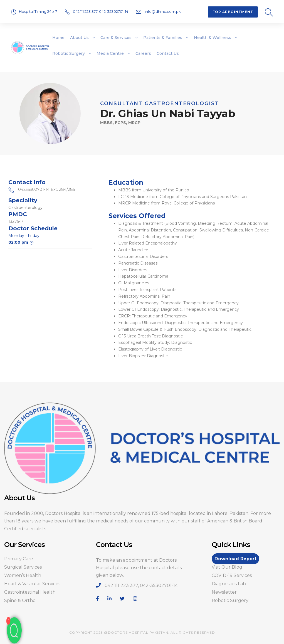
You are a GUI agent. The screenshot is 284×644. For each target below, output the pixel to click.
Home (58, 38)
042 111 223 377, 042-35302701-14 (101, 11)
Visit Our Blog (227, 567)
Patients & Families (163, 38)
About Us (79, 38)
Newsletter (224, 592)
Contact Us (168, 53)
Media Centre (110, 53)
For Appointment (233, 12)
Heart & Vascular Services (32, 584)
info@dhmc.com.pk (162, 11)
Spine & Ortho (20, 600)
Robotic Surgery (69, 53)
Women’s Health (23, 575)
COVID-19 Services (232, 575)
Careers (143, 53)
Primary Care (19, 559)
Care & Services (116, 38)
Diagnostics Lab (229, 584)
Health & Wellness (213, 38)
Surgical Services (23, 567)
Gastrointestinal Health (30, 592)
